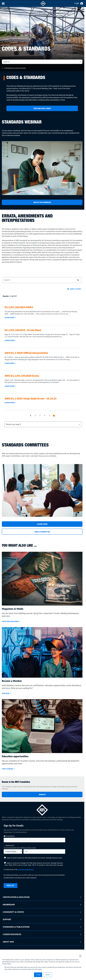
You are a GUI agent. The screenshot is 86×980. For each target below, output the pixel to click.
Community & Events (13, 912)
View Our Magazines (10, 621)
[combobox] (38, 280)
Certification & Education (16, 897)
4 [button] (45, 415)
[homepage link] (42, 809)
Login (77, 3)
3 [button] (40, 415)
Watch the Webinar (42, 202)
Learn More (9, 318)
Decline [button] (48, 975)
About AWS (8, 942)
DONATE (42, 795)
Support (7, 919)
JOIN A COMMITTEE (42, 532)
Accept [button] (38, 975)
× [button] (80, 956)
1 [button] (31, 415)
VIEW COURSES (8, 769)
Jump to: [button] (7, 62)
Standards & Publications (15, 68)
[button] (78, 280)
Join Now (6, 693)
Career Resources (12, 934)
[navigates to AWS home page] (43, 5)
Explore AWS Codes (42, 108)
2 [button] (35, 415)
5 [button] (49, 415)
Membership (9, 905)
